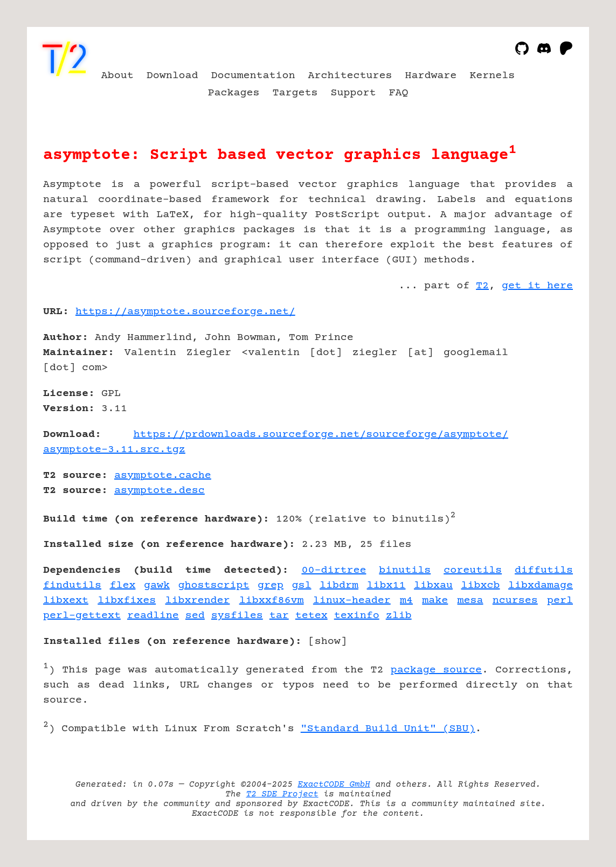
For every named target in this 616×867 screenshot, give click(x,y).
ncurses (515, 601)
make (435, 601)
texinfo (357, 616)
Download (172, 76)
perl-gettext (82, 616)
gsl (302, 585)
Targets (295, 93)
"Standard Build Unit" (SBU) (388, 729)
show (328, 641)
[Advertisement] (541, 374)
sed (195, 616)
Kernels (492, 76)
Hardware (431, 76)
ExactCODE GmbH (334, 785)
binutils (405, 570)
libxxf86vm (272, 601)
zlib (399, 616)
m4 (406, 601)
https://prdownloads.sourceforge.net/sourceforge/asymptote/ (321, 435)
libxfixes (127, 601)
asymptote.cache (163, 476)
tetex (312, 616)
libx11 (386, 585)
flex (122, 585)
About (117, 76)
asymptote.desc (160, 491)
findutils (72, 585)
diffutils (544, 570)
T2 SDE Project (282, 794)
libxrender (197, 601)
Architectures (350, 76)
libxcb (481, 585)
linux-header (352, 601)
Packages (234, 93)
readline (153, 616)
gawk (157, 585)
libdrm (339, 585)
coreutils (473, 570)
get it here (537, 286)
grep (271, 585)
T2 (482, 286)
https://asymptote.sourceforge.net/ (185, 312)
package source (436, 670)
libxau (433, 585)
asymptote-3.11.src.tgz (114, 450)
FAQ (398, 93)
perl (560, 601)
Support (353, 93)
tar (279, 616)
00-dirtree (334, 570)
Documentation (253, 76)
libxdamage (541, 585)
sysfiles (237, 616)
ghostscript (214, 585)
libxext (66, 601)
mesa (470, 601)
